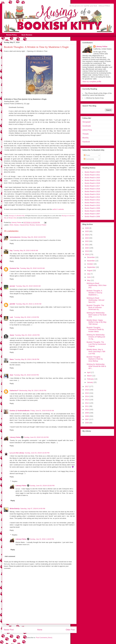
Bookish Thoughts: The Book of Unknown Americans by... (95, 307)
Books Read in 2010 (92, 205)
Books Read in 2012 (92, 200)
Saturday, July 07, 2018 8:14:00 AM (33, 509)
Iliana (12, 359)
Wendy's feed (12, 218)
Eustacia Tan (14, 268)
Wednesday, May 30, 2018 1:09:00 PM (33, 390)
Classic (16, 225)
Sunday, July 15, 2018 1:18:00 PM (42, 539)
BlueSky (85, 138)
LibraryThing (87, 130)
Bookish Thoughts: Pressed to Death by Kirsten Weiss (95, 330)
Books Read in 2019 (92, 180)
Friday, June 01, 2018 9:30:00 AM (42, 411)
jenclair (12, 286)
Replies (15, 481)
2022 (87, 241)
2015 (87, 393)
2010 (87, 410)
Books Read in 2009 (92, 208)
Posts (87, 155)
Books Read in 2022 (92, 172)
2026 (87, 228)
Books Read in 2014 (92, 194)
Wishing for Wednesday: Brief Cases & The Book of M (97, 315)
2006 (87, 423)
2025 (87, 231)
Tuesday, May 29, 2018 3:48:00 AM (26, 250)
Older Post (70, 630)
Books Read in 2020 (92, 178)
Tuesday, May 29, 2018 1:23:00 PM (27, 317)
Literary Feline (15, 437)
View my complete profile (92, 82)
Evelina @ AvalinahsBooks (20, 411)
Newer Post (9, 630)
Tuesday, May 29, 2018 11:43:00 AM (29, 304)
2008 (87, 416)
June (89, 277)
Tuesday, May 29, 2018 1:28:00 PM (27, 335)
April (89, 372)
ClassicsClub (24, 225)
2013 (87, 400)
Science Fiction (41, 225)
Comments (89, 159)
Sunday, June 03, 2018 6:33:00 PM (42, 486)
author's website (58, 209)
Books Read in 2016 (92, 189)
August (90, 270)
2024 (87, 235)
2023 (87, 238)
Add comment (10, 556)
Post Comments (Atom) (44, 638)
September (91, 267)
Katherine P (14, 390)
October (90, 264)
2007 (87, 419)
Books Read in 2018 (92, 183)
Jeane (12, 335)
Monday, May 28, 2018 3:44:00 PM (33, 237)
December (91, 257)
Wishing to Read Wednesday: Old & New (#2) (96, 285)
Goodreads (87, 126)
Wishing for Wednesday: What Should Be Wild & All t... (96, 366)
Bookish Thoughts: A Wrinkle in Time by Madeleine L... (94, 293)
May (89, 280)
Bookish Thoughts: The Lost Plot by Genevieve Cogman (96, 344)
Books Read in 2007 (92, 214)
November (91, 261)
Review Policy (12, 35)
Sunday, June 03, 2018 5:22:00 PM (37, 453)
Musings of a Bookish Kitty (17, 216)
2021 (87, 245)
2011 (87, 406)
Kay (11, 250)
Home (40, 630)
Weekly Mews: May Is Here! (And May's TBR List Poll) (96, 352)
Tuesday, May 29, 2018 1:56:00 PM (27, 359)
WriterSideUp (15, 509)
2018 (11, 225)
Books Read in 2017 (92, 186)
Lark (12, 317)
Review (32, 225)
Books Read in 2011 (92, 203)
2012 (87, 403)
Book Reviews (27, 35)
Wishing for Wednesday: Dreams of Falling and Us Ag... (96, 337)
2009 (87, 413)
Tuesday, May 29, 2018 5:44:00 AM (32, 268)
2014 (87, 396)
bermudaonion (15, 237)
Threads (85, 134)
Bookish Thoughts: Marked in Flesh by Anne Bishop (95, 359)
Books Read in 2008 (92, 211)
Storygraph (87, 122)
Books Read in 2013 (92, 197)
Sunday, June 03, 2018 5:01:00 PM (36, 437)
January (90, 382)
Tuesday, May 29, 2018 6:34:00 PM (26, 375)
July (89, 274)
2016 (87, 390)
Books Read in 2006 (92, 216)
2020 (87, 248)
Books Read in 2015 (92, 191)
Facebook (86, 142)
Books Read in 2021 (92, 175)
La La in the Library (17, 453)
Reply (12, 243)
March (90, 376)
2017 (87, 386)
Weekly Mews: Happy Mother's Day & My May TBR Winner (96, 322)
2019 (87, 251)
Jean (11, 375)
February (91, 379)
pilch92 (12, 304)
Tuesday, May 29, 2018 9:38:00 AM (28, 286)
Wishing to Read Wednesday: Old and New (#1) (95, 300)
